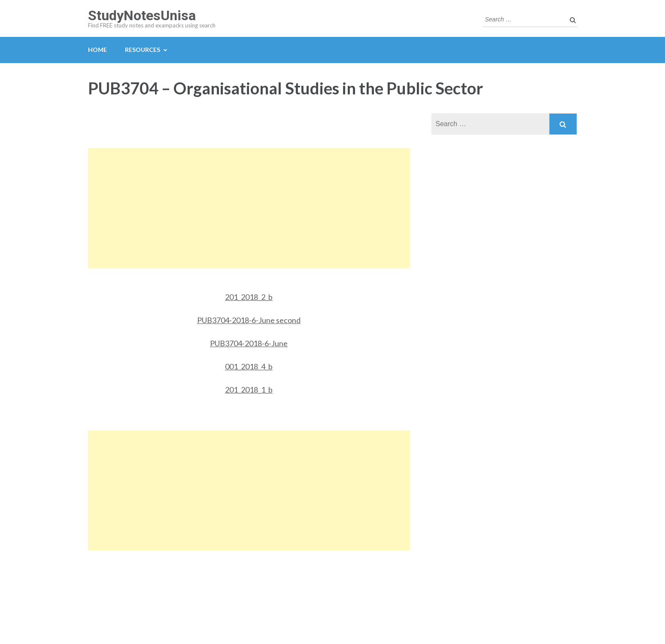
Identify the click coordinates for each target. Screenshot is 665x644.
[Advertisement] (249, 208)
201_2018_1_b (249, 390)
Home (97, 50)
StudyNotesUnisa (142, 15)
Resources (143, 50)
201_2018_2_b (249, 297)
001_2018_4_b (249, 366)
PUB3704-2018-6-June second (249, 320)
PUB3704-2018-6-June (249, 343)
